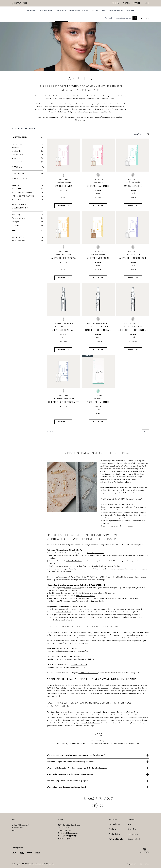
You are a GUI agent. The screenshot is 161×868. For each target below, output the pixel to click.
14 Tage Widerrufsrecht (20, 825)
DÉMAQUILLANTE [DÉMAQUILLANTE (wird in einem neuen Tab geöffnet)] (82, 556)
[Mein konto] (141, 14)
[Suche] (134, 14)
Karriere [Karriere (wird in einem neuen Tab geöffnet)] (137, 3)
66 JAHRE (131, 23)
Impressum (132, 864)
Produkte (61, 23)
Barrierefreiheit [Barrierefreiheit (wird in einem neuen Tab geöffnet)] (134, 839)
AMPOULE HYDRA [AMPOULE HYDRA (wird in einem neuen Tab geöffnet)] (79, 607)
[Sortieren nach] (139, 139)
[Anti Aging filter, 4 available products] (28, 164)
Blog (129, 824)
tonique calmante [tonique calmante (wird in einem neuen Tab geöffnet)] (98, 593)
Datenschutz (145, 864)
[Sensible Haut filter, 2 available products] (28, 156)
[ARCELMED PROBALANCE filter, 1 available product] (28, 201)
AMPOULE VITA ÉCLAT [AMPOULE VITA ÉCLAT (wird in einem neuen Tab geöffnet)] (88, 673)
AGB (13, 831)
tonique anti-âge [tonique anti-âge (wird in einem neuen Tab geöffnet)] (96, 556)
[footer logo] (145, 850)
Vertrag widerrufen (116, 839)
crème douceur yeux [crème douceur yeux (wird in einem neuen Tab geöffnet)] (70, 599)
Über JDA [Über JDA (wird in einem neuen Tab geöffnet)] (116, 3)
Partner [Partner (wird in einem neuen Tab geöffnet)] (126, 3)
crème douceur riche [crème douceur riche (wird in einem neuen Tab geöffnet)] (93, 601)
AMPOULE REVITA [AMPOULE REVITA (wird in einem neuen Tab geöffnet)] (74, 550)
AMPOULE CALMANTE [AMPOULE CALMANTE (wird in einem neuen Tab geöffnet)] (96, 585)
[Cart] (147, 14)
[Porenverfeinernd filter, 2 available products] (28, 223)
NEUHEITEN (32, 23)
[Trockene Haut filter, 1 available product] (28, 160)
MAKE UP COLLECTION (79, 23)
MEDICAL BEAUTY (116, 23)
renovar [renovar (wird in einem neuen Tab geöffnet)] (60, 566)
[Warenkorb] (63, 211)
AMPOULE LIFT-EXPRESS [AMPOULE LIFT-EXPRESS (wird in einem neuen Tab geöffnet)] (97, 577)
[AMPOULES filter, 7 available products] (28, 194)
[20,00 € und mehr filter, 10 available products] (28, 246)
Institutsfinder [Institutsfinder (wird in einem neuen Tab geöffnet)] (105, 693)
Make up (131, 819)
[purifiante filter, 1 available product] (28, 191)
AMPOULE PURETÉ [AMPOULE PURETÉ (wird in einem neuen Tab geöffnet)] (79, 665)
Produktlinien (98, 23)
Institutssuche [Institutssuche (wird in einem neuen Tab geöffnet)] (21, 3)
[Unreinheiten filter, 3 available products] (28, 231)
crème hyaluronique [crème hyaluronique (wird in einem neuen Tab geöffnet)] (85, 617)
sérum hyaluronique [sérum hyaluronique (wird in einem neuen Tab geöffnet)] (71, 566)
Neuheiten (113, 819)
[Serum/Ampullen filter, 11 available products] (28, 179)
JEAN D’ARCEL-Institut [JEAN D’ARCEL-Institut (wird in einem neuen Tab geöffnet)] (91, 723)
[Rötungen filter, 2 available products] (28, 227)
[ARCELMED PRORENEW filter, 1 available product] (28, 198)
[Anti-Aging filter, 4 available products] (28, 220)
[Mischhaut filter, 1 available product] (28, 153)
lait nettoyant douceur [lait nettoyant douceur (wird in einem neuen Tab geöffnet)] (95, 553)
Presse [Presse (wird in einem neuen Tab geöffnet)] (147, 3)
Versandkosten (17, 828)
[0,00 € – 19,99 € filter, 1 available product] (28, 242)
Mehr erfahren (80, 125)
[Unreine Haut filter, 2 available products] (28, 167)
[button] (28, 136)
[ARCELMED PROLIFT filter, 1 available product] (28, 205)
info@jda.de (68, 839)
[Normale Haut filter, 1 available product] (28, 149)
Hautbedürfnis (47, 23)
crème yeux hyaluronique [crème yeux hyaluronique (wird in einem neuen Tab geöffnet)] (71, 615)
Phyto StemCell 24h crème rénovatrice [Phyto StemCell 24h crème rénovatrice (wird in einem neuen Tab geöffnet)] (98, 569)
